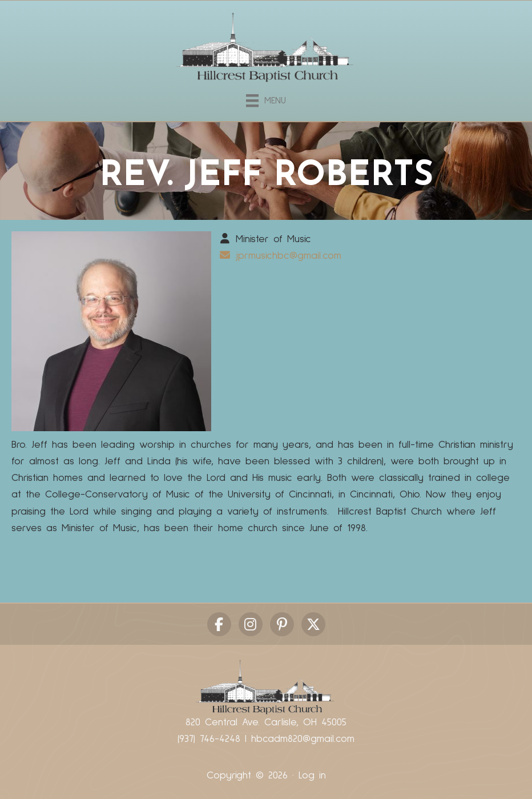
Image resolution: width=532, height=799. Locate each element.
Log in (312, 776)
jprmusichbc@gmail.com (289, 256)
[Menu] (266, 99)
